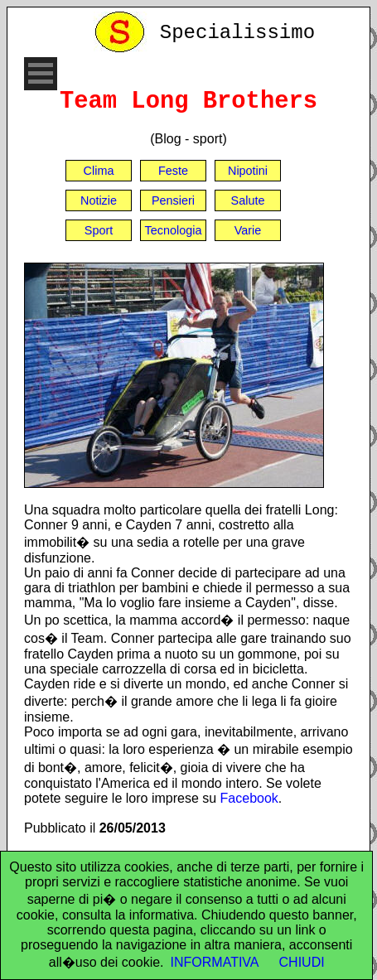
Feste (173, 171)
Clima (99, 171)
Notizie (99, 200)
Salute (248, 200)
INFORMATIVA (215, 962)
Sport (99, 230)
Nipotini (248, 171)
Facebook (249, 798)
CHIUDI (302, 962)
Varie (248, 230)
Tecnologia (174, 230)
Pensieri (173, 200)
